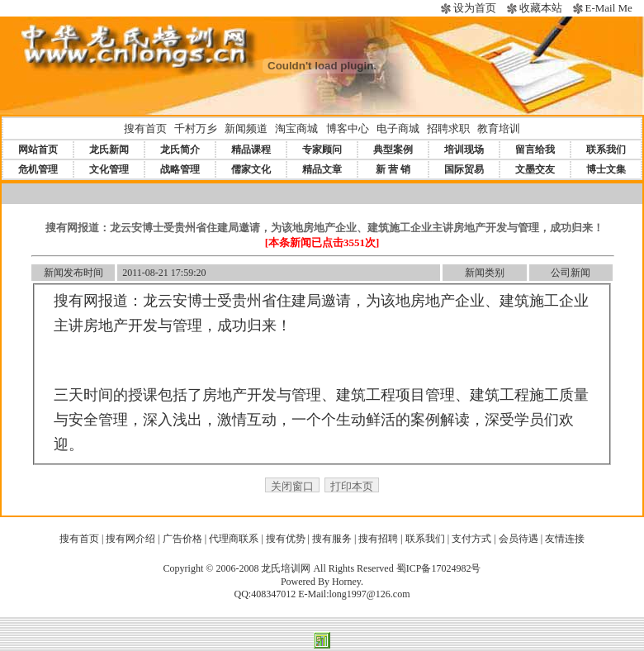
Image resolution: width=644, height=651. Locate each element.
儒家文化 (251, 169)
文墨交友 (535, 169)
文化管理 (109, 169)
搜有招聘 (378, 539)
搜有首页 (145, 128)
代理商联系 (234, 539)
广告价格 (182, 539)
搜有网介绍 (130, 539)
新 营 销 (393, 169)
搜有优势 (286, 539)
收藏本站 (541, 8)
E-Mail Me (608, 8)
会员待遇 (519, 539)
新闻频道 (246, 128)
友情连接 (565, 539)
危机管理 (38, 169)
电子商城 (398, 128)
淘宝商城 (296, 128)
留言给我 (535, 150)
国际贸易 (464, 169)
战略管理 (180, 169)
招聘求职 (448, 128)
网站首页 (38, 150)
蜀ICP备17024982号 (439, 568)
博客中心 (348, 128)
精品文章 (322, 169)
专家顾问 (322, 150)
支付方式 (471, 539)
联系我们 (606, 150)
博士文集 (606, 169)
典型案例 (393, 150)
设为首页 (475, 8)
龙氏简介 (180, 150)
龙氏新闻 (109, 150)
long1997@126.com (369, 594)
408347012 (273, 594)
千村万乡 (196, 128)
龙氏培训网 (286, 568)
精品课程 (251, 150)
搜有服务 (332, 539)
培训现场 (464, 150)
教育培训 (499, 128)
